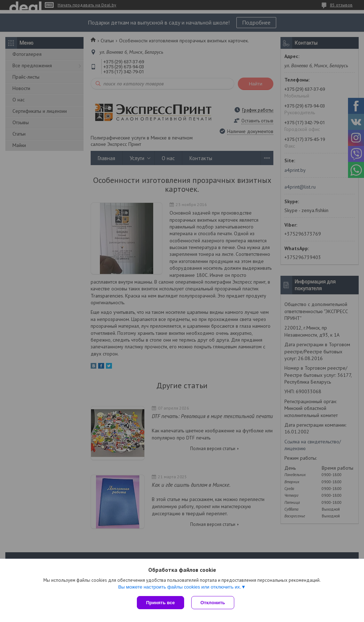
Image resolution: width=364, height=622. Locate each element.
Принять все (160, 603)
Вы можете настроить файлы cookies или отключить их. (180, 587)
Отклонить (213, 603)
